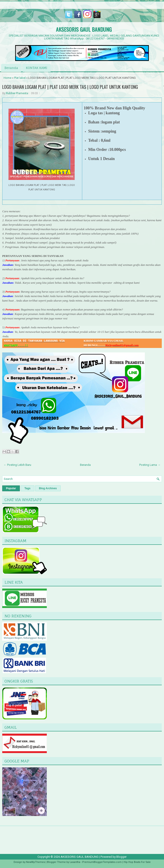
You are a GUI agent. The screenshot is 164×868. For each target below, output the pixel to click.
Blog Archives (48, 488)
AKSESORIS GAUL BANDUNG (84, 29)
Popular (11, 488)
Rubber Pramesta (17, 93)
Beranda (11, 68)
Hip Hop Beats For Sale (137, 862)
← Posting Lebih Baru (17, 465)
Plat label (20, 78)
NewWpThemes (36, 862)
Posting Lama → (150, 465)
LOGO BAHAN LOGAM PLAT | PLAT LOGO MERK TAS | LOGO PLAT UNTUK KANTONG (70, 87)
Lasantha (75, 862)
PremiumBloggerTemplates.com (102, 862)
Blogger (121, 857)
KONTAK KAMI (37, 68)
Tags (28, 488)
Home (7, 78)
